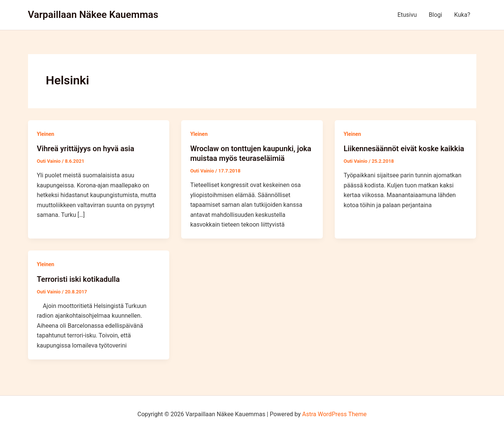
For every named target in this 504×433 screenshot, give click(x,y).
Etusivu (407, 15)
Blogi (436, 15)
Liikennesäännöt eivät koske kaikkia (404, 149)
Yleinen (46, 134)
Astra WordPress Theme (334, 414)
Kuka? (462, 15)
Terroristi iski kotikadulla (78, 279)
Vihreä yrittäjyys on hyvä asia (86, 149)
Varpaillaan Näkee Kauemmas (93, 15)
